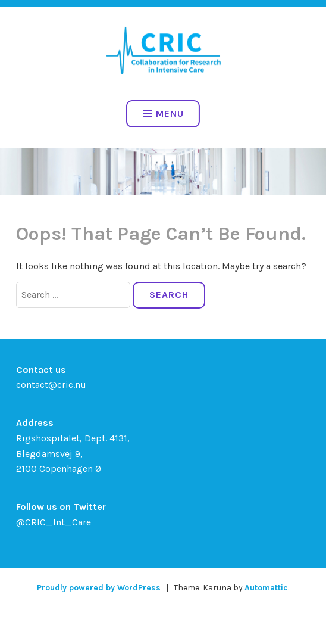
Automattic (266, 588)
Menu (163, 113)
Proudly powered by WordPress (99, 588)
